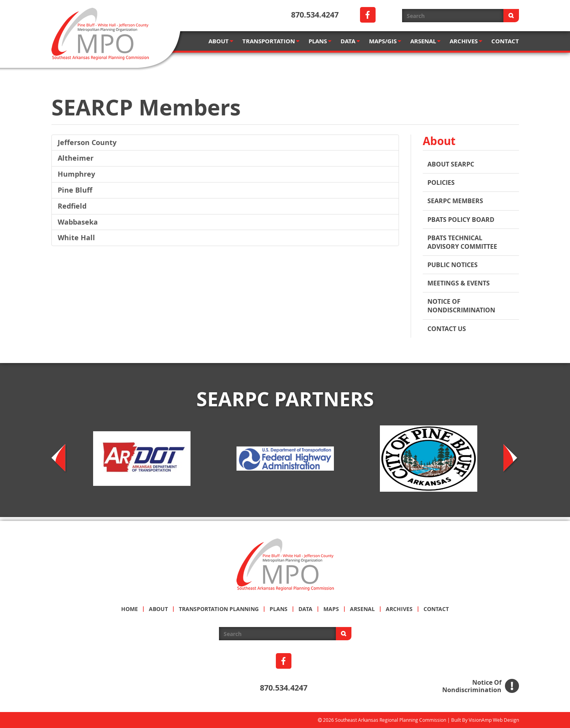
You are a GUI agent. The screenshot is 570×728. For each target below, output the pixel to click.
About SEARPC (451, 164)
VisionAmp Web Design (494, 720)
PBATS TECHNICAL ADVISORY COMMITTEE (462, 242)
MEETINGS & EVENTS (459, 283)
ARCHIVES (466, 41)
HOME (130, 609)
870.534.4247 (315, 15)
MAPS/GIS (385, 41)
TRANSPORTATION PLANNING (219, 609)
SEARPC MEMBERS (455, 201)
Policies (441, 182)
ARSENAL (425, 41)
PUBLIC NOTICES (453, 265)
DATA (350, 41)
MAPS (331, 609)
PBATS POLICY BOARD (461, 220)
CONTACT (505, 41)
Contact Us (447, 329)
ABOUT (221, 41)
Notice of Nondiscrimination (461, 306)
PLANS (320, 41)
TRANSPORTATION (271, 41)
